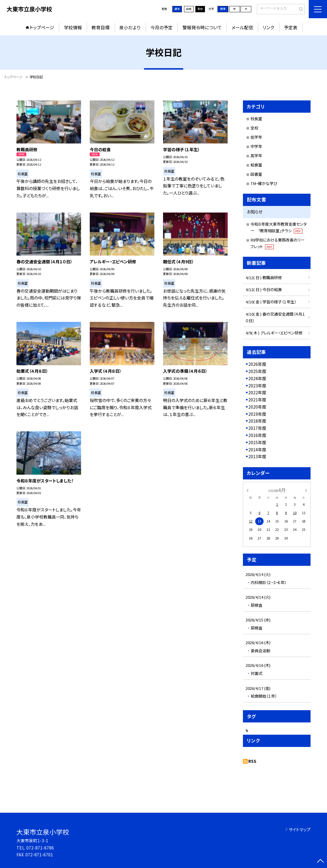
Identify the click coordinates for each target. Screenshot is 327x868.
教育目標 (101, 27)
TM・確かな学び (264, 183)
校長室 (256, 119)
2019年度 (257, 414)
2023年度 (257, 386)
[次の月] (306, 490)
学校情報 (73, 27)
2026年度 (257, 364)
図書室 (256, 174)
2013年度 (257, 456)
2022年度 (257, 392)
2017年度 (257, 428)
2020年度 (257, 407)
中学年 (256, 146)
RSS (252, 761)
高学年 (256, 156)
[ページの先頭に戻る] (320, 861)
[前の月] (247, 490)
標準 (223, 9)
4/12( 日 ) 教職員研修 (264, 278)
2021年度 (257, 400)
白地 (189, 9)
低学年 (256, 137)
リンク (268, 27)
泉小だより (130, 27)
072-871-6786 (40, 848)
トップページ (42, 27)
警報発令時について (202, 27)
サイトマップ (300, 829)
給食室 (256, 165)
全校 (254, 128)
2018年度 (257, 421)
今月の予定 (162, 27)
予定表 (291, 27)
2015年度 (257, 442)
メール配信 (242, 27)
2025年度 (257, 371)
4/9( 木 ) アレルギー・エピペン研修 (274, 333)
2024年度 (257, 378)
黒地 (200, 9)
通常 (177, 9)
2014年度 (257, 450)
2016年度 (257, 435)
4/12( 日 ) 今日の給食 (264, 289)
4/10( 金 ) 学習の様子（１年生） (271, 302)
